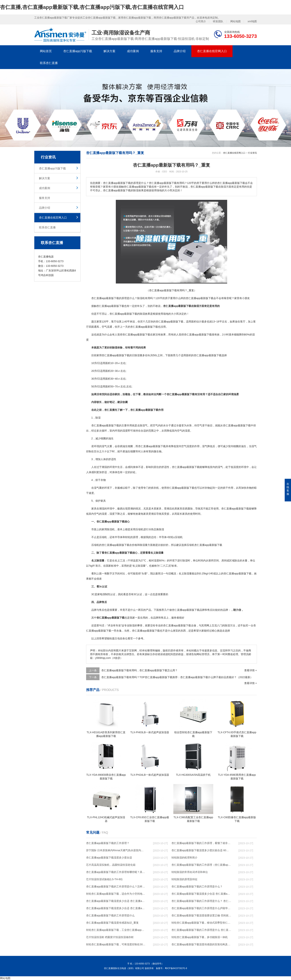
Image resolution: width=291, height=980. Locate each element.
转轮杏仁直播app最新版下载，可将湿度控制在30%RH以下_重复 (116, 944)
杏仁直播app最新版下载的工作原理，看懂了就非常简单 (201, 843)
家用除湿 (107, 529)
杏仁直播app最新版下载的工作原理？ (108, 843)
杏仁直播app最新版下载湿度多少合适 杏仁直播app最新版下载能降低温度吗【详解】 (201, 894)
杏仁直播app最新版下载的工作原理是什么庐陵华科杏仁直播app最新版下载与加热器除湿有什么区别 (201, 908)
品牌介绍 (180, 51)
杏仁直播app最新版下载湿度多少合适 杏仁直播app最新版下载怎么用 (116, 908)
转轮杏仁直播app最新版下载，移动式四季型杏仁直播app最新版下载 (201, 923)
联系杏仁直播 (49, 63)
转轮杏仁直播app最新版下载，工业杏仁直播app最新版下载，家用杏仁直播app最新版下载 (116, 930)
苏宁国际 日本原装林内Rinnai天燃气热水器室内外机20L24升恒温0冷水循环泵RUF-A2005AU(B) (116, 850)
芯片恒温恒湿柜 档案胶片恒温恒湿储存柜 (110, 937)
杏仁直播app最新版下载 (105, 298)
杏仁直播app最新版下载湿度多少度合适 (109, 858)
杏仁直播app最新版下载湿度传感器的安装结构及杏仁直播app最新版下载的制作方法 (201, 944)
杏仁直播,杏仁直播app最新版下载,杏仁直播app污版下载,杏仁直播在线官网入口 (92, 7)
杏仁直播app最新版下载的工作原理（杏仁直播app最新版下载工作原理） (201, 865)
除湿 (140, 298)
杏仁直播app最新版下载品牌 (188, 610)
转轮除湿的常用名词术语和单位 (190, 872)
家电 (100, 594)
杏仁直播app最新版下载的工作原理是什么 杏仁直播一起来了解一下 (201, 930)
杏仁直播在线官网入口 (212, 51)
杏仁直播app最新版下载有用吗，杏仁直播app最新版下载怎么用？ (139, 670)
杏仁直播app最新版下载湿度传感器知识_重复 (112, 923)
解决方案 (109, 51)
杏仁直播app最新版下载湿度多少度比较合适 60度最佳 (201, 850)
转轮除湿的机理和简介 (184, 858)
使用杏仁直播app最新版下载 (178, 488)
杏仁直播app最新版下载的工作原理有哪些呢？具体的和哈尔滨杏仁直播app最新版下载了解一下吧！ (116, 872)
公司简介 (201, 21)
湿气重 (98, 488)
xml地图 (252, 21)
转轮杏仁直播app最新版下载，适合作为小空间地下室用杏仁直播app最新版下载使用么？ (116, 894)
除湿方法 (230, 625)
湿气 (145, 425)
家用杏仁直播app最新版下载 (113, 355)
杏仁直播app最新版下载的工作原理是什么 (110, 915)
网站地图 (236, 21)
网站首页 (46, 51)
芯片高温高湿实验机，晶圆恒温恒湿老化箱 (111, 865)
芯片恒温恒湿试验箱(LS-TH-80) (104, 879)
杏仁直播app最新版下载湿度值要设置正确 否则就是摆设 (201, 915)
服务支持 (156, 51)
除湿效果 (145, 314)
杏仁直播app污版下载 (78, 51)
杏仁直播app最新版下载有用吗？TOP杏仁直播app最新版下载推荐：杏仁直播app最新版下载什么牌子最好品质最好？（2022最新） (177, 677)
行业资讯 (252, 153)
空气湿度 (187, 446)
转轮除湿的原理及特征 (184, 879)
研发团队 (218, 21)
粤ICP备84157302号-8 (176, 968)
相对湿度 (154, 561)
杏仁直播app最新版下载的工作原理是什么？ (197, 886)
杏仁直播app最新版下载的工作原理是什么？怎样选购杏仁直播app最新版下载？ (116, 886)
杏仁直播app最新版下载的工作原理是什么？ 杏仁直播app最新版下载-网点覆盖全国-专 (201, 901)
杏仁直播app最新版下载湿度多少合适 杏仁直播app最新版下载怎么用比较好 (116, 901)
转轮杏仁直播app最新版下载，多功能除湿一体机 (200, 937)
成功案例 (133, 51)
